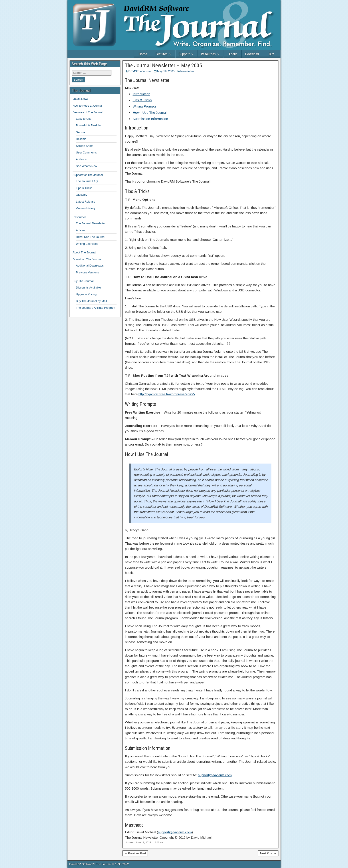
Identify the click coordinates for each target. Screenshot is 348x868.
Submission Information (150, 119)
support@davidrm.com (215, 775)
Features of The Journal (88, 112)
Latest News (81, 99)
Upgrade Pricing (86, 294)
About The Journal (84, 252)
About (233, 54)
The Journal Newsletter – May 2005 (163, 66)
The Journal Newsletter (91, 223)
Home (143, 54)
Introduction (141, 94)
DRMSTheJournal (140, 71)
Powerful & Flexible (88, 125)
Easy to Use (84, 119)
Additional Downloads (90, 266)
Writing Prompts (145, 106)
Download (252, 54)
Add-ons (81, 159)
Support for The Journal (88, 175)
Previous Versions (87, 272)
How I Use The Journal (150, 112)
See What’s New (87, 166)
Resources (208, 54)
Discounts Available (88, 288)
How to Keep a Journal (87, 106)
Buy (271, 54)
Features (161, 54)
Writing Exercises (87, 244)
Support (184, 54)
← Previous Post (135, 853)
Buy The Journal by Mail (91, 301)
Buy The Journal (83, 281)
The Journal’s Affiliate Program (96, 308)
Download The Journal (87, 259)
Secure (80, 132)
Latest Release (86, 202)
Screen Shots (85, 146)
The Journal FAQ (87, 181)
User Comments (86, 152)
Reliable (81, 139)
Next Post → (268, 853)
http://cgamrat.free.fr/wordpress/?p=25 (167, 394)
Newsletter (187, 71)
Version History (86, 208)
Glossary (82, 195)
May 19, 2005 (166, 71)
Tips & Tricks (142, 100)
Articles (81, 230)
